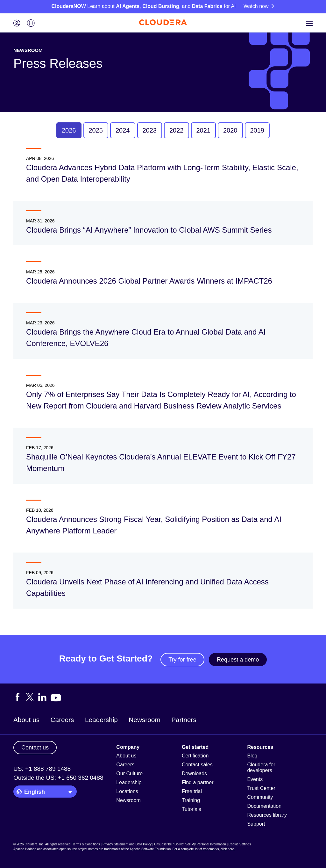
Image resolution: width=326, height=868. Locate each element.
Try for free (182, 660)
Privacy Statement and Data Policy (127, 844)
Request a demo (238, 660)
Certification (195, 756)
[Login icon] (17, 24)
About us (26, 720)
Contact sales (197, 765)
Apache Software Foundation (150, 849)
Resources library (267, 815)
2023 (150, 130)
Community (260, 797)
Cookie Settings (240, 844)
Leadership (101, 720)
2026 (69, 130)
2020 (230, 130)
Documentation (264, 806)
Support (256, 824)
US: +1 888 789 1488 (42, 769)
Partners (184, 720)
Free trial (192, 791)
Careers (62, 720)
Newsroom (144, 720)
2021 (204, 130)
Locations (127, 791)
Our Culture (129, 774)
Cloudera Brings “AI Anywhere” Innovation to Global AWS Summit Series (149, 230)
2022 (177, 130)
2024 (123, 130)
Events (255, 779)
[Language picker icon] (31, 24)
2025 (96, 130)
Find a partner (198, 782)
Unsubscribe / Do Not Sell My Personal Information (190, 844)
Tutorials (191, 809)
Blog (252, 756)
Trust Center (261, 788)
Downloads (194, 774)
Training (191, 800)
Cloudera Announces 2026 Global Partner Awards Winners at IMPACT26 (149, 281)
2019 (257, 130)
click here (227, 849)
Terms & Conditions (86, 844)
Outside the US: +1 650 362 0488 (58, 778)
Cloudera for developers (261, 767)
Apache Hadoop (25, 849)
